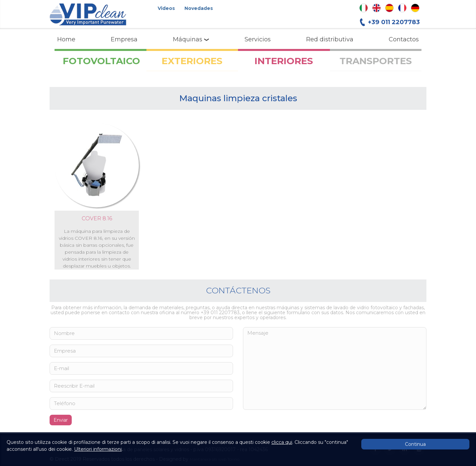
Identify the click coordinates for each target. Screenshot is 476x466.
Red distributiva (330, 39)
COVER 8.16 (97, 218)
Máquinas (191, 39)
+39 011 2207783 (394, 22)
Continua (415, 444)
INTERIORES (284, 61)
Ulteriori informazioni (98, 449)
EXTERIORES (192, 61)
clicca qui (282, 442)
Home (66, 39)
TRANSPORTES (376, 61)
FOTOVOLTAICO (101, 61)
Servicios (258, 39)
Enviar (61, 420)
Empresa (124, 39)
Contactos (404, 39)
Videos (166, 8)
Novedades (199, 8)
